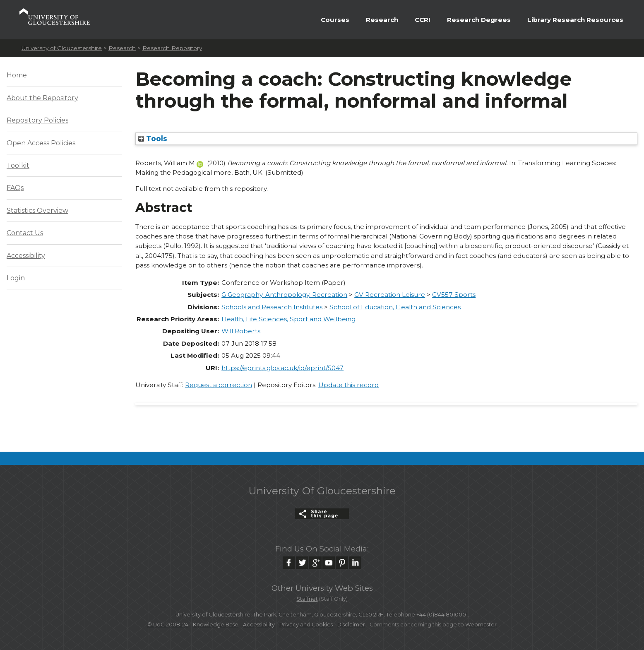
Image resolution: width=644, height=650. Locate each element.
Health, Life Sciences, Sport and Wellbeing (288, 319)
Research (382, 20)
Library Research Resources (575, 20)
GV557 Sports (454, 295)
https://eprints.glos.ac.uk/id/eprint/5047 (282, 368)
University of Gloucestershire (62, 48)
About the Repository (42, 98)
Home (17, 75)
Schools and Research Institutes (272, 307)
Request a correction (219, 385)
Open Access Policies (41, 143)
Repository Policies (37, 120)
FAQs (15, 188)
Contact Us (25, 233)
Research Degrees (479, 20)
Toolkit (18, 165)
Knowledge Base (216, 625)
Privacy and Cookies (306, 625)
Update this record (348, 385)
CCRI (423, 20)
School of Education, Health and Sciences (395, 307)
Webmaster (481, 625)
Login (16, 278)
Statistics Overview (37, 211)
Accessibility (26, 256)
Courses (335, 20)
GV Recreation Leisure (390, 295)
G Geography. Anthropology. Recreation (284, 295)
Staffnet (307, 599)
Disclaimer (351, 625)
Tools (153, 138)
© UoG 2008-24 (168, 625)
